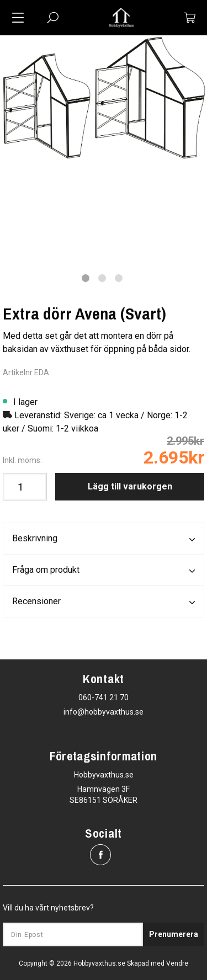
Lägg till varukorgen (130, 486)
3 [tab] (119, 278)
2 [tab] (102, 278)
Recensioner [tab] (104, 602)
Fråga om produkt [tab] (104, 571)
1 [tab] (86, 278)
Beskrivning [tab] (104, 539)
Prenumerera (174, 934)
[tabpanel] (104, 97)
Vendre (177, 963)
